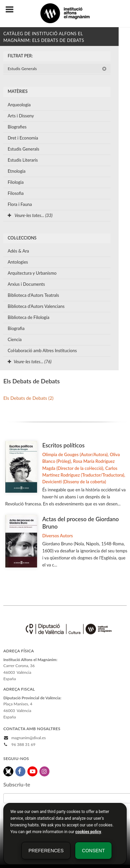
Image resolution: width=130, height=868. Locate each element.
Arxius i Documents (26, 284)
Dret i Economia (23, 138)
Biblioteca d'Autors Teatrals (33, 295)
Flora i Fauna (20, 204)
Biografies (17, 127)
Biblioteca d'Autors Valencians (36, 306)
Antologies (18, 262)
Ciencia (15, 339)
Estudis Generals (57, 69)
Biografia (16, 328)
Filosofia (16, 193)
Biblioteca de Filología (29, 317)
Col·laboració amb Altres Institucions (42, 350)
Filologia (16, 182)
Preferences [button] (46, 851)
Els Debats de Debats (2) (28, 398)
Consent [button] (93, 851)
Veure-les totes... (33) (30, 215)
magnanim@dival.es (29, 738)
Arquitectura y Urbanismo (32, 273)
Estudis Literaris (23, 160)
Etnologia (17, 171)
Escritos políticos (63, 445)
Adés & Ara (18, 251)
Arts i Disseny (21, 116)
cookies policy (88, 832)
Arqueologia (19, 105)
